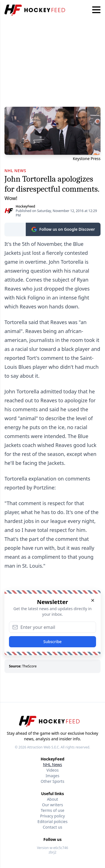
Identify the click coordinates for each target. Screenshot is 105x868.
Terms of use (52, 810)
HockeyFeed (25, 206)
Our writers (53, 805)
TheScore (29, 666)
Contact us (53, 827)
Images (53, 776)
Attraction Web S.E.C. (44, 747)
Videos (53, 770)
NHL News (53, 764)
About (53, 799)
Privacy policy (53, 816)
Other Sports (52, 781)
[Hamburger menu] (96, 10)
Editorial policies (53, 821)
